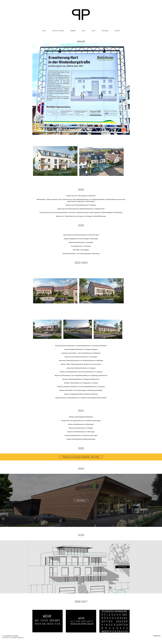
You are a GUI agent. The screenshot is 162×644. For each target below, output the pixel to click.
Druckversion (7, 636)
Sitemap (16, 636)
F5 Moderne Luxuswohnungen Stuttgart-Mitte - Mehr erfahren (81, 457)
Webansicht (157, 636)
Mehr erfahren (81, 500)
